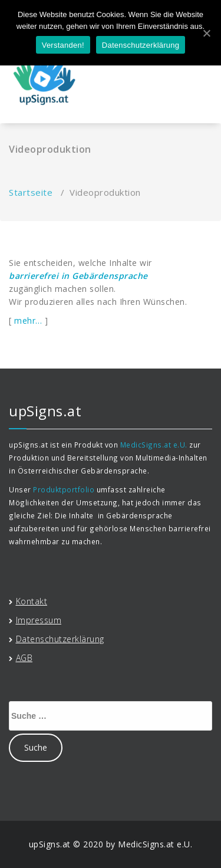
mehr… (28, 320)
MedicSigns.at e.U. (154, 445)
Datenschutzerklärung (141, 45)
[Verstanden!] (206, 33)
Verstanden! (63, 45)
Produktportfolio (64, 489)
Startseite (31, 192)
